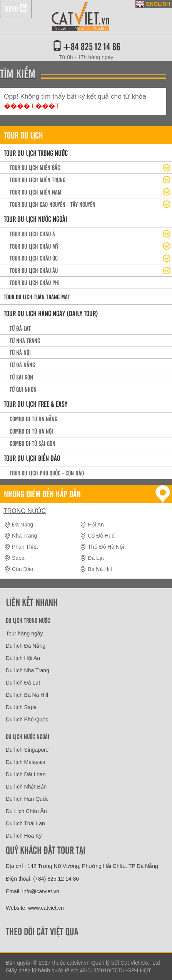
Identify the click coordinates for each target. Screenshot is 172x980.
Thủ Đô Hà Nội (106, 547)
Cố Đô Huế (101, 536)
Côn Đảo (23, 569)
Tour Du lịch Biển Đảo (32, 458)
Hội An (96, 525)
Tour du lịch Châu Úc (34, 258)
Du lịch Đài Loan (26, 774)
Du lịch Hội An (23, 658)
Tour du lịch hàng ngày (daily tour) (51, 313)
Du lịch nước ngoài (28, 736)
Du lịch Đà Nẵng (26, 646)
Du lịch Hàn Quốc (27, 799)
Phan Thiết (25, 547)
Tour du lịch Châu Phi (35, 282)
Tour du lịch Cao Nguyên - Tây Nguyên (53, 204)
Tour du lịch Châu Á (32, 234)
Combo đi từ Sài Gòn (33, 443)
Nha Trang (24, 536)
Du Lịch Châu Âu (26, 811)
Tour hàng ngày (24, 634)
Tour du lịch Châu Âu (34, 270)
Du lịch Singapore (27, 750)
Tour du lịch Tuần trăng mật (37, 297)
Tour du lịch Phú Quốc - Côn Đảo (47, 473)
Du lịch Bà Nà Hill (27, 695)
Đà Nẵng (23, 525)
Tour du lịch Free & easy (36, 404)
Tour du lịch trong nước (36, 153)
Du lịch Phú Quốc (27, 719)
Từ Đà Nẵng (22, 365)
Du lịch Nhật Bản (26, 787)
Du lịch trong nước (28, 620)
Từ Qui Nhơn (23, 389)
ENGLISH (158, 4)
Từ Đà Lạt (20, 328)
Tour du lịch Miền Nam (36, 192)
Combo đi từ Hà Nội (31, 431)
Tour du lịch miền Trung (38, 180)
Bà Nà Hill (100, 569)
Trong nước (25, 511)
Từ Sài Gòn (21, 377)
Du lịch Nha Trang (28, 670)
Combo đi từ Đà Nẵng (33, 419)
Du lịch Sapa (21, 707)
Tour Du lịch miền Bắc (35, 167)
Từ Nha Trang (25, 340)
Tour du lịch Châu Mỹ (34, 246)
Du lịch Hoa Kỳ (24, 836)
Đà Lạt (96, 558)
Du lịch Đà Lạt (23, 683)
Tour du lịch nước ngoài (35, 219)
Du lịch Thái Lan (25, 823)
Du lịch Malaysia (26, 762)
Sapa (18, 558)
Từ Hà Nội (20, 352)
